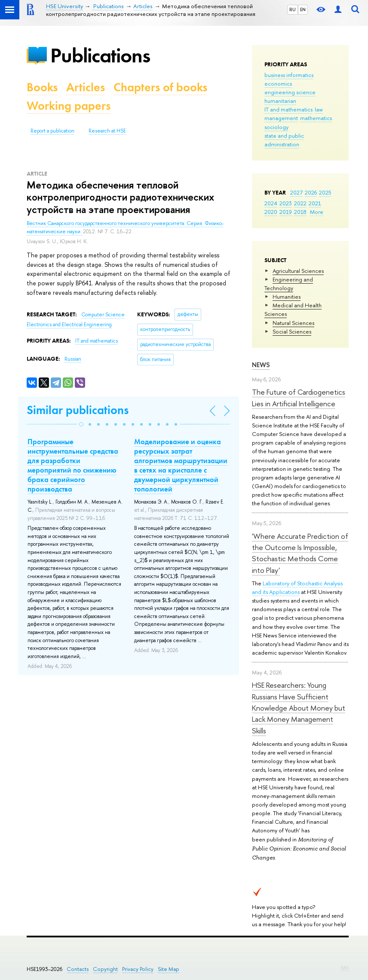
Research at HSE (107, 131)
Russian (73, 359)
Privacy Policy (138, 969)
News (261, 365)
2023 (286, 203)
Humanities (287, 297)
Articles (86, 87)
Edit (345, 968)
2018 (300, 212)
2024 (271, 203)
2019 (286, 212)
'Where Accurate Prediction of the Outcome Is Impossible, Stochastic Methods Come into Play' (300, 553)
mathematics (316, 118)
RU (293, 9)
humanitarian (280, 101)
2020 (271, 212)
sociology (276, 127)
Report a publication (52, 131)
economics (278, 83)
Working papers (69, 106)
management (281, 118)
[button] (81, 424)
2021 (315, 203)
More (317, 212)
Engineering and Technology (289, 284)
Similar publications (78, 410)
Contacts (78, 969)
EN (303, 9)
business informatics (289, 75)
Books (42, 87)
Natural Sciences (293, 323)
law (319, 109)
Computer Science (103, 315)
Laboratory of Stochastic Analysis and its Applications (297, 587)
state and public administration (284, 140)
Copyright (105, 969)
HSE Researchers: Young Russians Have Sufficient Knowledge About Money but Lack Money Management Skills (299, 708)
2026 (311, 192)
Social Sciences (292, 331)
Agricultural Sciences (298, 271)
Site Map (169, 969)
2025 (325, 192)
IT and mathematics (288, 109)
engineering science (290, 92)
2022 (300, 203)
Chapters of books (160, 87)
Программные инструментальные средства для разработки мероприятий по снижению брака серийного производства (73, 465)
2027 (296, 192)
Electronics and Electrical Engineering (69, 325)
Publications (100, 55)
